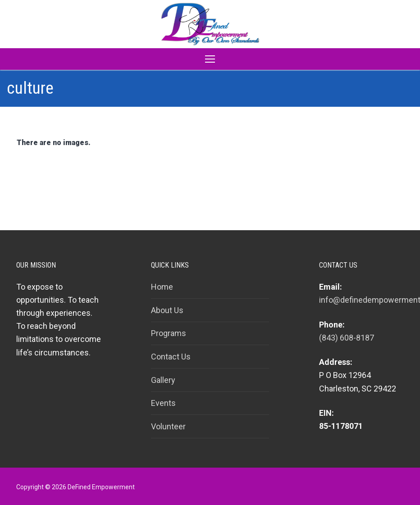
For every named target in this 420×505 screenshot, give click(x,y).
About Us (167, 310)
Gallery (163, 380)
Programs (169, 333)
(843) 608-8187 (347, 338)
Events (163, 403)
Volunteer (168, 426)
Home (162, 287)
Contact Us (171, 357)
